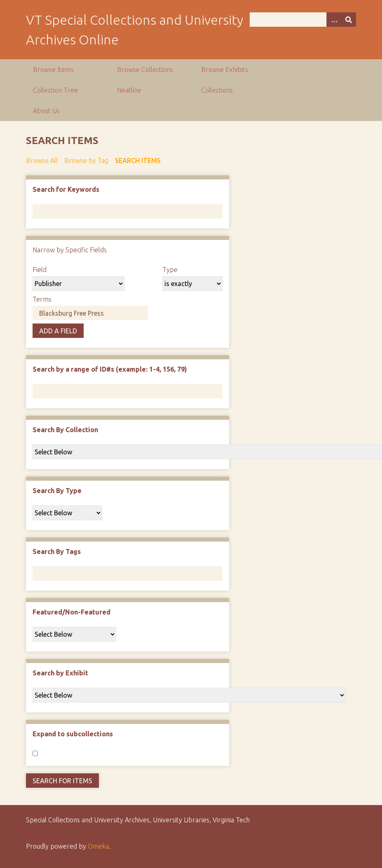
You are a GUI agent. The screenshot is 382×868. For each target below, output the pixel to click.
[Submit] (349, 20)
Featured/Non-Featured (71, 612)
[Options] (334, 20)
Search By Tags (57, 552)
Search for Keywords (66, 189)
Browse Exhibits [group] (225, 70)
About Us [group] (46, 111)
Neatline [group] (129, 90)
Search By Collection (65, 430)
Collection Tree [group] (55, 90)
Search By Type (57, 491)
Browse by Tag (86, 161)
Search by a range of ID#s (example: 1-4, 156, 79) (110, 369)
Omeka (98, 846)
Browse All (42, 161)
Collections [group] (217, 90)
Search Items (138, 161)
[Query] (303, 20)
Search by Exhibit (60, 673)
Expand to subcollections (73, 734)
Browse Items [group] (53, 70)
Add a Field (58, 331)
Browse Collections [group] (145, 70)
